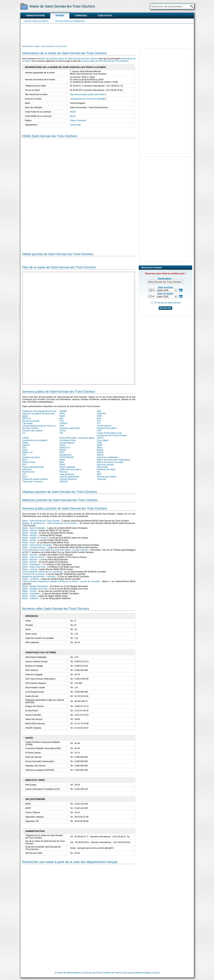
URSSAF (64, 482)
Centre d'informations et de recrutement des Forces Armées (112, 434)
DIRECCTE (65, 448)
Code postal (105, 16)
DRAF (25, 450)
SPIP (99, 474)
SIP (24, 474)
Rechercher (165, 308)
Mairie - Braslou (29, 562)
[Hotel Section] (79, 193)
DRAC (100, 448)
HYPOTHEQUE (67, 457)
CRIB (99, 443)
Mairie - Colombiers (31, 594)
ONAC (63, 465)
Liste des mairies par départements (70, 21)
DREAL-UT (27, 452)
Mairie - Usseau (29, 569)
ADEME (63, 411)
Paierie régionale (67, 467)
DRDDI (63, 450)
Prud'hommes (29, 472)
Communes (81, 16)
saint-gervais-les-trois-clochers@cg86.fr (88, 99)
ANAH (62, 416)
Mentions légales (143, 973)
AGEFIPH (101, 414)
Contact (156, 973)
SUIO (25, 477)
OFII (24, 465)
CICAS (63, 431)
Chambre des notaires (32, 431)
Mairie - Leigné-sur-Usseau (35, 538)
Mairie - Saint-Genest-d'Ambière (37, 545)
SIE (98, 472)
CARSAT (64, 423)
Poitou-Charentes (78, 120)
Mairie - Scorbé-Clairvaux (34, 547)
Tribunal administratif (69, 477)
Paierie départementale (33, 467)
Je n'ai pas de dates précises (167, 303)
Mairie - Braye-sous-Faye (34, 567)
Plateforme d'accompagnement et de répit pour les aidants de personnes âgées (39, 414)
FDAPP (100, 452)
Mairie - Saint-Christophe (34, 528)
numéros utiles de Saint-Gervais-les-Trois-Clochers (105, 61)
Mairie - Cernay (29, 591)
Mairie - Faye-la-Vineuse (34, 557)
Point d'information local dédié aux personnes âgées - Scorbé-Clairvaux (55, 550)
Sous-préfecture (67, 474)
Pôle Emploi (102, 467)
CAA (62, 421)
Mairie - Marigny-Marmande (35, 586)
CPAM (25, 443)
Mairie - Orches (29, 540)
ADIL (99, 411)
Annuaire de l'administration (67, 973)
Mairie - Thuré (29, 543)
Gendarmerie (66, 455)
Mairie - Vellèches (30, 598)
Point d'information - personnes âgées (77, 438)
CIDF (99, 431)
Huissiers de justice (31, 457)
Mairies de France (113, 973)
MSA (62, 462)
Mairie (62, 460)
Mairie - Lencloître (31, 579)
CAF (99, 421)
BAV (61, 418)
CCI (99, 423)
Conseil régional (67, 443)
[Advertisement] (107, 34)
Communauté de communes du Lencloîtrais (42, 572)
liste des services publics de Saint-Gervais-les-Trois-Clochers (70, 59)
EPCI (62, 452)
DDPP (100, 445)
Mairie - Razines (30, 555)
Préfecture (27, 469)
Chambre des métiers (107, 428)
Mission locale (29, 462)
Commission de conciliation (35, 440)
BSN (99, 418)
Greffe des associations (70, 469)
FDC (24, 455)
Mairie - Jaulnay (30, 530)
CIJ (24, 433)
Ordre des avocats (105, 465)
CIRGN (26, 438)
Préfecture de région (106, 469)
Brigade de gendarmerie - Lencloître (39, 577)
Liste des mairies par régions (36, 21)
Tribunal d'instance (68, 479)
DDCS (62, 445)
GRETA (100, 455)
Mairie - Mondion (30, 560)
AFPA (62, 414)
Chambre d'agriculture (70, 428)
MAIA (25, 460)
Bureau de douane (31, 421)
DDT (24, 448)
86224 (73, 116)
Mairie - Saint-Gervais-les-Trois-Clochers (41, 521)
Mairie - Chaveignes (31, 564)
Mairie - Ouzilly (29, 596)
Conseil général (104, 426)
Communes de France (92, 973)
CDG (62, 426)
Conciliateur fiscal (68, 440)
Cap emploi (27, 423)
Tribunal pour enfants (107, 477)
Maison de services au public (110, 462)
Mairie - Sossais (30, 533)
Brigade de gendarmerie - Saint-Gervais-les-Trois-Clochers (50, 523)
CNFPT (100, 438)
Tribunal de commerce (33, 482)
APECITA (27, 418)
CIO (61, 433)
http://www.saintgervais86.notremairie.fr (88, 94)
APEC (100, 416)
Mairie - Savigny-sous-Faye (35, 589)
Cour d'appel (103, 440)
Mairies (60, 16)
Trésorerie (101, 479)
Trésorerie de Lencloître (33, 574)
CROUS (26, 445)
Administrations (35, 16)
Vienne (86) (75, 125)
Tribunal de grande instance (35, 479)
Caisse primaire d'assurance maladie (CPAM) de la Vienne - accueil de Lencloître (61, 581)
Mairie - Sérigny (29, 535)
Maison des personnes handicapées (113, 460)
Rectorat (63, 472)
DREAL (100, 450)
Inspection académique (107, 457)
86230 (73, 112)
